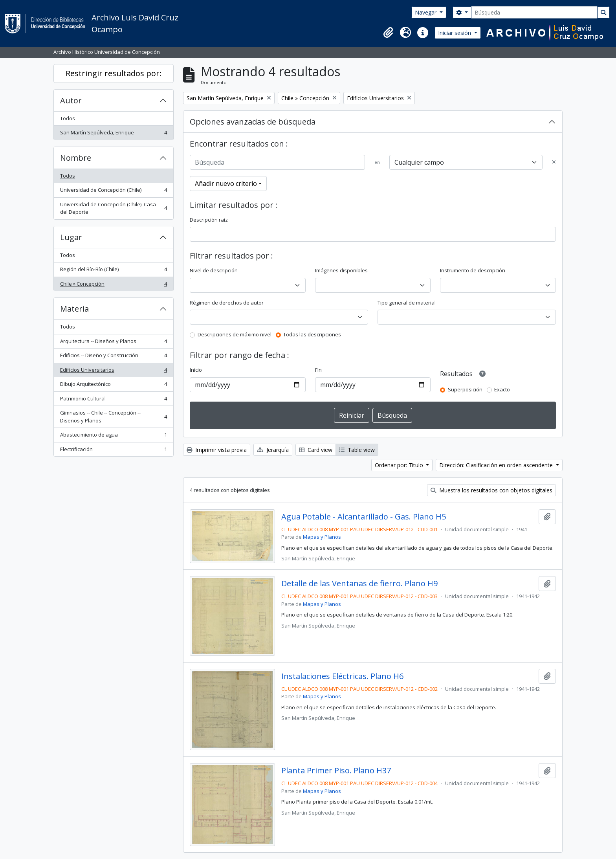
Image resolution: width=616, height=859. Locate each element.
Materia (74, 309)
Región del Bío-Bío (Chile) (113, 271)
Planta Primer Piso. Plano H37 (336, 771)
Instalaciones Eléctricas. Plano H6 (342, 676)
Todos (68, 118)
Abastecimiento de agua (113, 436)
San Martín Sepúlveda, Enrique (113, 134)
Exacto (502, 389)
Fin (318, 370)
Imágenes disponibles (341, 270)
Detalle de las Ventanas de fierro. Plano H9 (359, 584)
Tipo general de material (407, 303)
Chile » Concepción (113, 285)
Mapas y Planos (322, 537)
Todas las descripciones (312, 334)
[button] (388, 33)
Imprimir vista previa (217, 450)
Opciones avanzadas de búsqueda (253, 122)
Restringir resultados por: (114, 73)
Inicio (196, 370)
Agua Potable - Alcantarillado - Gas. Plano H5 (364, 517)
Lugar (71, 237)
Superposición (465, 389)
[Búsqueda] (534, 12)
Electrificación (113, 451)
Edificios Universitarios (113, 372)
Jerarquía (273, 450)
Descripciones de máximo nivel (235, 334)
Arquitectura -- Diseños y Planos (113, 343)
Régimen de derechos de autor (227, 303)
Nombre (76, 158)
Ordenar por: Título (400, 465)
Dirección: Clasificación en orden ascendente (497, 465)
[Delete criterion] (554, 162)
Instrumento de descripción (473, 270)
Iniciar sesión (455, 33)
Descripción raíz (209, 220)
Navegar (426, 12)
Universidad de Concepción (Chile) (113, 192)
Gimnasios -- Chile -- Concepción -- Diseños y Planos (113, 417)
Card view (316, 450)
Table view (357, 450)
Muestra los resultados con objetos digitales (491, 490)
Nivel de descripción (214, 270)
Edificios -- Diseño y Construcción (113, 357)
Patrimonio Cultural (113, 400)
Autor (71, 100)
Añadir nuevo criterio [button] (226, 184)
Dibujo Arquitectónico (113, 386)
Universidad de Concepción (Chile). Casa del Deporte (113, 208)
